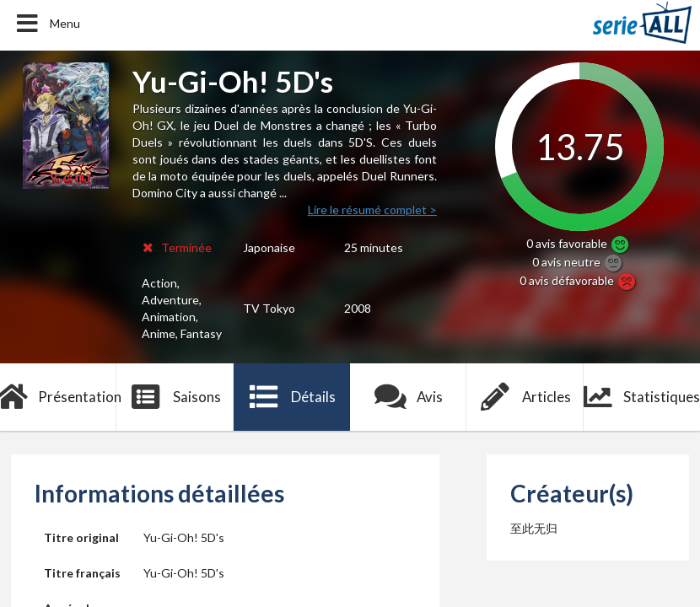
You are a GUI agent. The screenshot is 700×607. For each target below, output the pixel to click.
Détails (292, 397)
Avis (409, 397)
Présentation (58, 397)
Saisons (175, 397)
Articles (525, 397)
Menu (47, 24)
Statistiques (642, 397)
